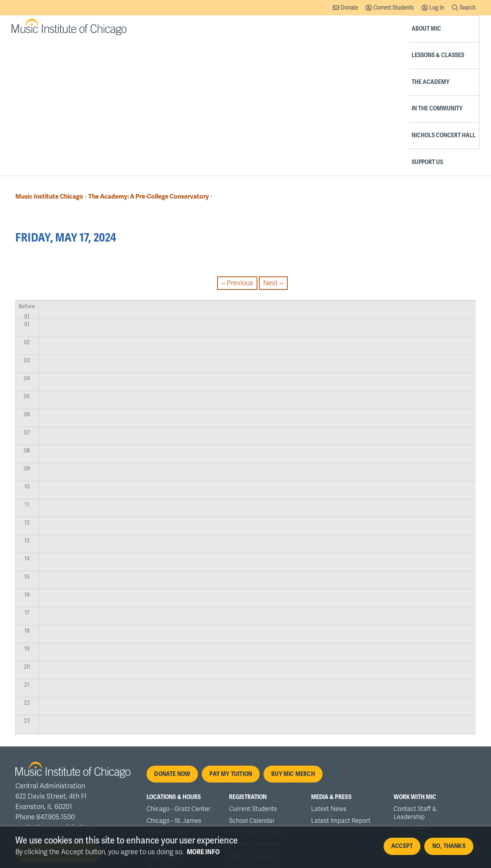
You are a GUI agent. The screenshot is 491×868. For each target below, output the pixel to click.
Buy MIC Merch (293, 640)
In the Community (340, 28)
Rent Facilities (414, 695)
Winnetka (160, 734)
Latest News (329, 675)
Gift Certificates (251, 734)
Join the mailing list (59, 719)
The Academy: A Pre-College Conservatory (149, 63)
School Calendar (252, 687)
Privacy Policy (155, 788)
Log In (437, 7)
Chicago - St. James (174, 687)
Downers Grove (168, 699)
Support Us (460, 28)
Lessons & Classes (236, 28)
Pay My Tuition (231, 640)
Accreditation (35, 788)
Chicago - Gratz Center (179, 675)
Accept (402, 847)
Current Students (394, 7)
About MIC (188, 28)
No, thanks (449, 847)
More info (203, 852)
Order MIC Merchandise (262, 746)
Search (468, 7)
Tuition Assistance (255, 710)
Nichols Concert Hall (405, 28)
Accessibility (199, 788)
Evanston (159, 710)
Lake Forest (163, 722)
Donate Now (172, 640)
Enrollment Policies (256, 699)
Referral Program (253, 722)
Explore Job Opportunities (430, 718)
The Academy (289, 28)
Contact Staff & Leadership (415, 679)
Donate (349, 7)
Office (231, 788)
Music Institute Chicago (49, 63)
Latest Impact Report (341, 687)
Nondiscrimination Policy (95, 788)
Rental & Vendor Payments (431, 707)
